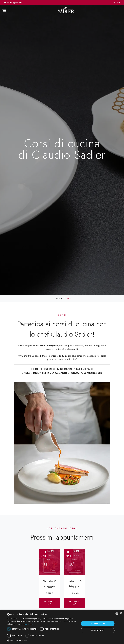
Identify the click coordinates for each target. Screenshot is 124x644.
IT (114, 3)
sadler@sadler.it (15, 3)
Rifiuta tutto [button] (98, 630)
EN (118, 3)
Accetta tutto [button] (98, 623)
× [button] (121, 613)
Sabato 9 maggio (50, 584)
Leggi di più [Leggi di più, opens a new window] (28, 624)
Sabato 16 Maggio (75, 584)
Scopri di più (50, 603)
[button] (42, 640)
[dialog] (62, 627)
